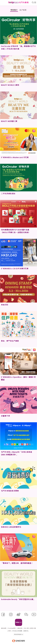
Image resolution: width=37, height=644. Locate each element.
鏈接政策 (20, 628)
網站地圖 (4, 628)
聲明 (10, 631)
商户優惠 (23, 10)
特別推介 (14, 10)
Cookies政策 (12, 628)
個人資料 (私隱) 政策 (30, 628)
